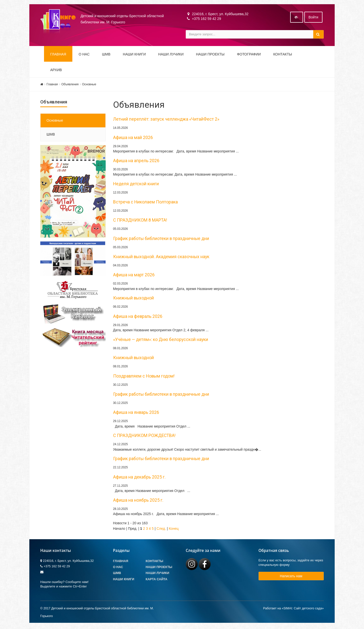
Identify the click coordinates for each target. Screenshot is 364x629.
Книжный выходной (134, 299)
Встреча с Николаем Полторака (145, 203)
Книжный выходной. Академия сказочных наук (161, 258)
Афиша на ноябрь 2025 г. (138, 501)
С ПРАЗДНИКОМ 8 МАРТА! (140, 221)
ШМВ (106, 55)
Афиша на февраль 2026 (138, 317)
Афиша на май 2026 (133, 139)
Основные (89, 85)
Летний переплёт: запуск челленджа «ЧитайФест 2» (166, 120)
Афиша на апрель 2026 (136, 162)
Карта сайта (157, 580)
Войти (313, 18)
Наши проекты (210, 55)
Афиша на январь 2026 (136, 414)
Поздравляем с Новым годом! (144, 377)
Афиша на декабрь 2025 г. (139, 478)
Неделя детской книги (136, 185)
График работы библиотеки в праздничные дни (161, 240)
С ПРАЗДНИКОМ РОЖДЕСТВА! (144, 437)
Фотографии (249, 55)
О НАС (84, 55)
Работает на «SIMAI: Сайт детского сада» (293, 609)
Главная (58, 55)
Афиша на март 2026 (134, 276)
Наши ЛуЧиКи (171, 55)
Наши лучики (158, 574)
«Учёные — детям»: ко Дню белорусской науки (161, 340)
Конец (174, 530)
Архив (56, 71)
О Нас (118, 568)
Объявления (70, 85)
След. (161, 530)
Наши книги (134, 55)
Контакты (283, 55)
